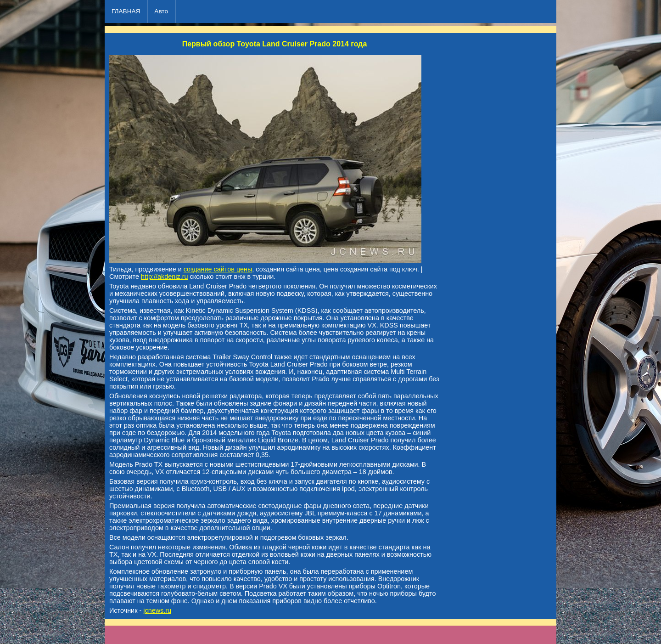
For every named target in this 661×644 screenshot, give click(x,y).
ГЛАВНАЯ (126, 11)
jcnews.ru (157, 610)
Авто (161, 11)
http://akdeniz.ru (164, 277)
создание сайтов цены (218, 269)
